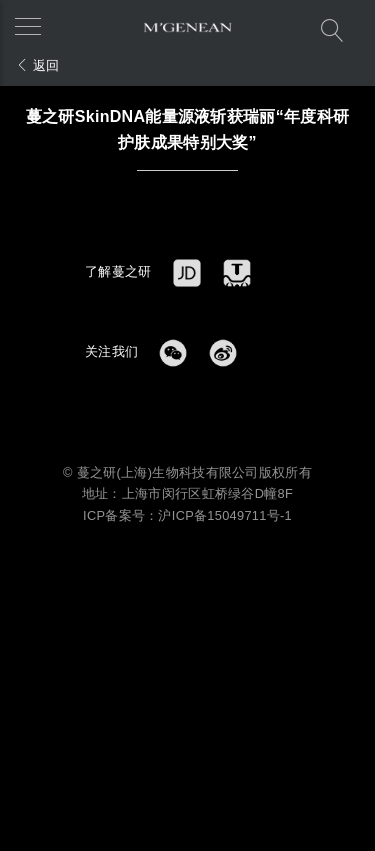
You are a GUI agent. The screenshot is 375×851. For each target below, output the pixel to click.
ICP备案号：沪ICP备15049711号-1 (187, 515)
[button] (35, 25)
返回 (38, 65)
